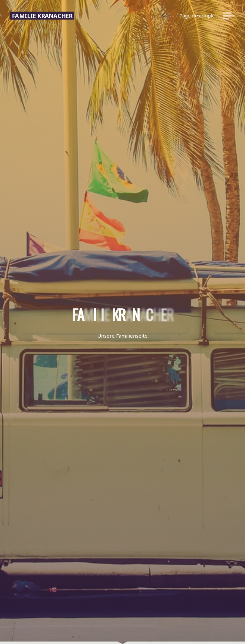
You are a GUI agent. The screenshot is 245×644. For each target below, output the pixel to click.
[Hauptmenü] (229, 16)
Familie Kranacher (42, 15)
